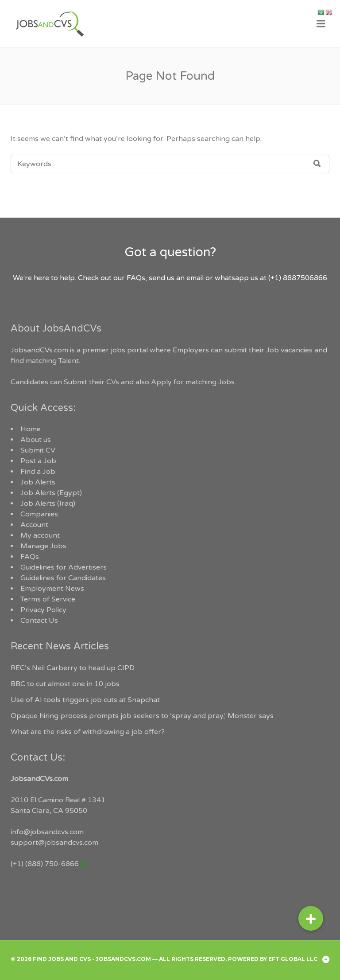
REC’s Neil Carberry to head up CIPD (73, 668)
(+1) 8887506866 (298, 278)
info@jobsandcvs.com (47, 832)
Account (34, 525)
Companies (39, 514)
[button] (311, 918)
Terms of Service (48, 599)
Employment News (52, 589)
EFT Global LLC (293, 959)
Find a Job (38, 472)
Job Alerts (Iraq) (48, 504)
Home (31, 429)
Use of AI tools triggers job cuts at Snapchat (85, 700)
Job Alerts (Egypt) (51, 493)
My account (40, 535)
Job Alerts (38, 482)
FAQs (30, 557)
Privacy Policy (43, 610)
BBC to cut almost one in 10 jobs (65, 684)
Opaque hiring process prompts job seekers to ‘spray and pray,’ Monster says (142, 716)
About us (36, 440)
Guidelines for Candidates (63, 578)
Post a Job (38, 461)
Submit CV (38, 450)
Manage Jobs (43, 546)
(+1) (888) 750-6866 (45, 864)
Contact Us (39, 621)
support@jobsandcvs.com (54, 843)
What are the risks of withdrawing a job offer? (88, 732)
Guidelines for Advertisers (64, 567)
